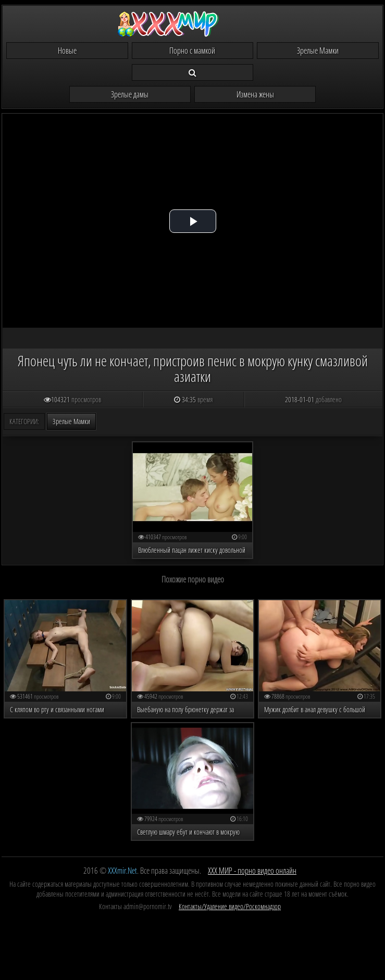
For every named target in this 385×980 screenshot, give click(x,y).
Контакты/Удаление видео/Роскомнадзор (230, 906)
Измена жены (255, 94)
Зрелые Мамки (318, 51)
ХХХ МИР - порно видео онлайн (252, 871)
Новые (67, 51)
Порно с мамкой (192, 51)
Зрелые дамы (130, 94)
